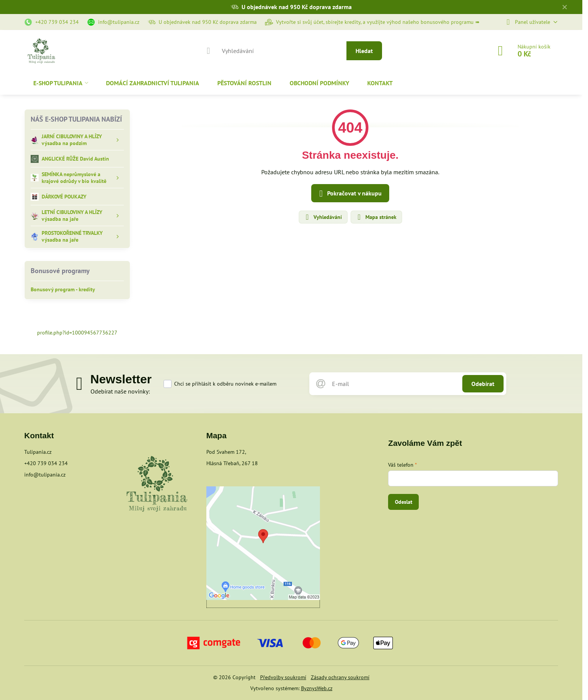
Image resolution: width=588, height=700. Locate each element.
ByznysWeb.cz (317, 688)
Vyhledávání (323, 217)
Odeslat (404, 502)
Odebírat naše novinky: (120, 391)
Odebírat (483, 384)
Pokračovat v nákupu (349, 194)
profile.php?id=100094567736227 (77, 333)
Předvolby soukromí (283, 677)
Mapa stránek (376, 217)
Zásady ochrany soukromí (340, 677)
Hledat (364, 51)
